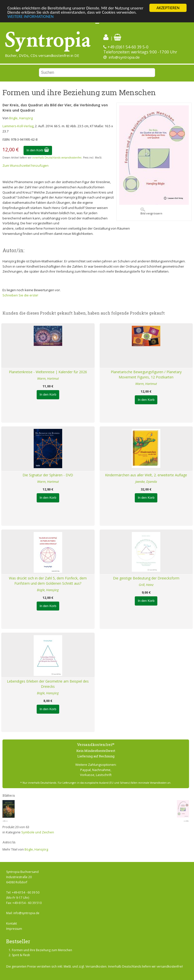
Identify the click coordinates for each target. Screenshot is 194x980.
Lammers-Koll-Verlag (18, 126)
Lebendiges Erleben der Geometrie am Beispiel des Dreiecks (48, 684)
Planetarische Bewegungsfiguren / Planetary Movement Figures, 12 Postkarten (146, 374)
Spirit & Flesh (21, 955)
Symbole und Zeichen (38, 832)
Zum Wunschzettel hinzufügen (26, 165)
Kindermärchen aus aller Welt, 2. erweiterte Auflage (146, 475)
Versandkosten (96, 966)
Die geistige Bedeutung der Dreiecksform (146, 578)
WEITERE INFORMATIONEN (30, 16)
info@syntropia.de (124, 57)
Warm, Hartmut (48, 378)
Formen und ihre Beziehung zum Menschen (42, 950)
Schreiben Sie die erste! (20, 295)
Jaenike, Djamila (146, 482)
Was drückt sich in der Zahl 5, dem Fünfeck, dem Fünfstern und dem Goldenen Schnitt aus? (48, 581)
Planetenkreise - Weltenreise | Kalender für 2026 (48, 372)
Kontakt (12, 923)
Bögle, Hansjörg (21, 118)
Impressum (14, 929)
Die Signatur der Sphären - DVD (48, 475)
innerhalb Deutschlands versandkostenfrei (57, 158)
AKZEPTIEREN (168, 8)
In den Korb (38, 150)
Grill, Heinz (146, 585)
